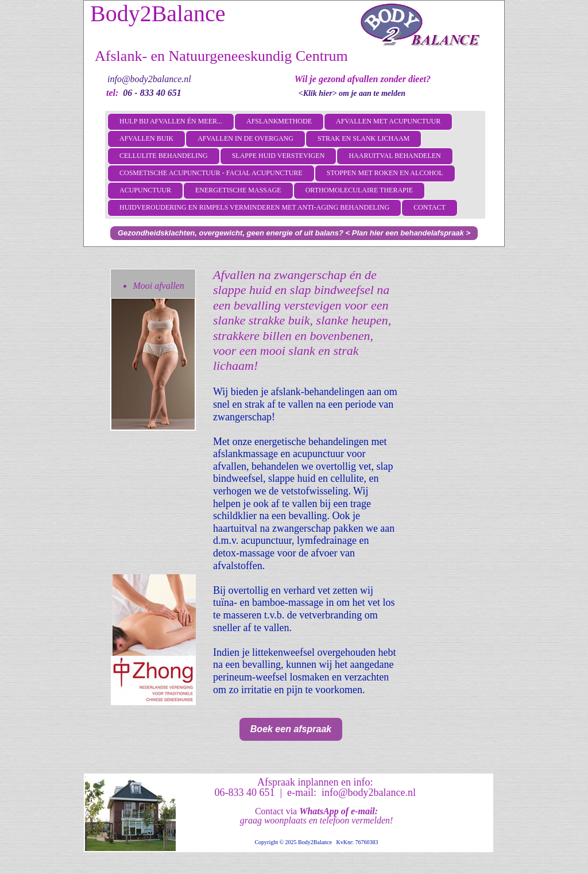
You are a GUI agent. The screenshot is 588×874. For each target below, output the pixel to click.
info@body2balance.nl (149, 79)
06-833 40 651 (244, 792)
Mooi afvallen (158, 286)
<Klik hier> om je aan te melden (352, 93)
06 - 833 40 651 (152, 93)
